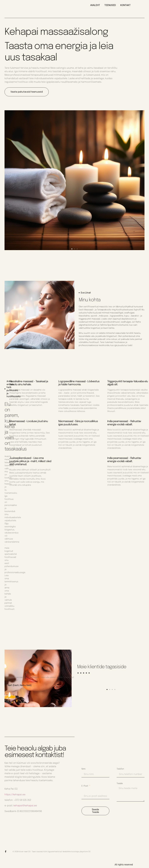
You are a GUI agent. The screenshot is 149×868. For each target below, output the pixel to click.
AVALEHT (95, 5)
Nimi (83, 769)
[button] (72, 249)
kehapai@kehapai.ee (25, 806)
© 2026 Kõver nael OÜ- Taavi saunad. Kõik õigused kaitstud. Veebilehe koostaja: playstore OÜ (52, 852)
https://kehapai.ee (15, 795)
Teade (120, 783)
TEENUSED (110, 5)
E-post (85, 786)
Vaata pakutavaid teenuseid (27, 92)
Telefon (120, 769)
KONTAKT (125, 5)
